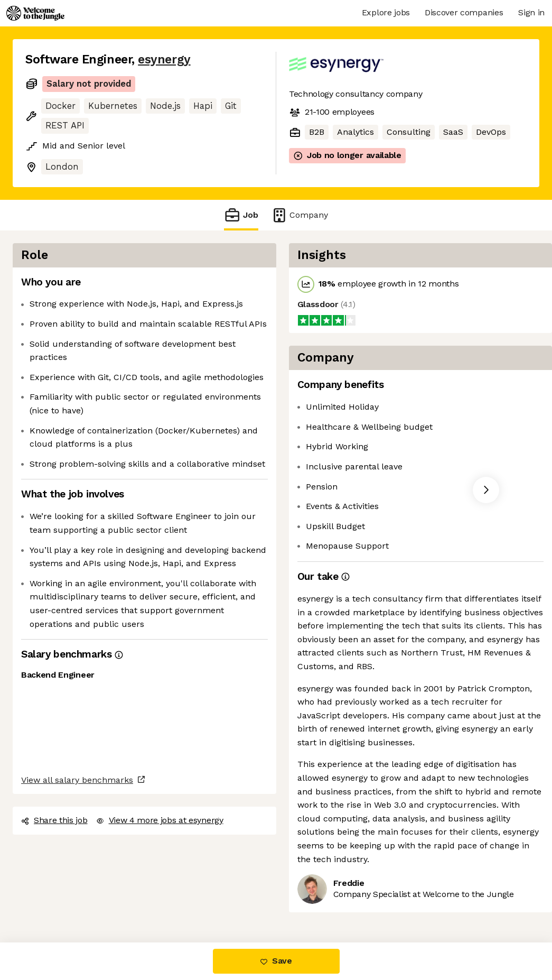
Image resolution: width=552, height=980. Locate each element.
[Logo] (35, 13)
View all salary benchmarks (77, 780)
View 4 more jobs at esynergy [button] (160, 820)
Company (300, 215)
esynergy (164, 59)
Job (241, 215)
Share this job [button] (54, 820)
